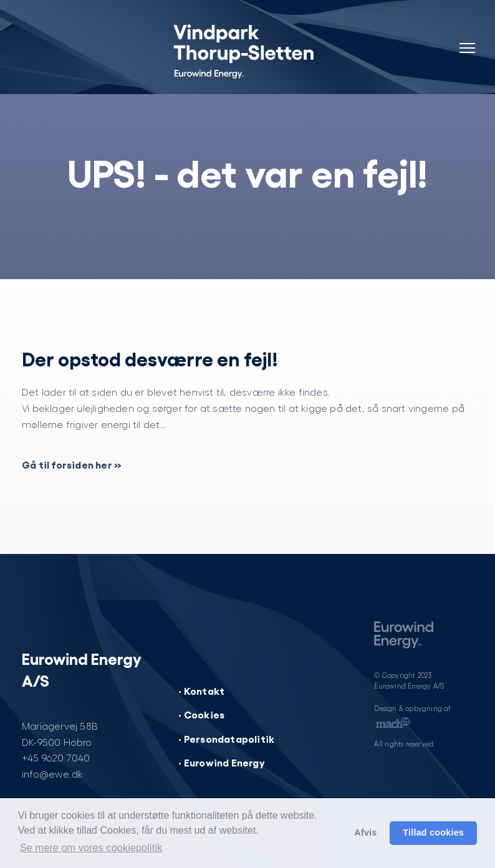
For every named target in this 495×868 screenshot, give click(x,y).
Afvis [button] (365, 832)
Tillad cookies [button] (433, 832)
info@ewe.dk (52, 774)
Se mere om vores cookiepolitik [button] (91, 848)
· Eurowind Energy (221, 762)
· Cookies (201, 714)
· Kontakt (201, 690)
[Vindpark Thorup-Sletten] (247, 50)
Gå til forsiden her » (72, 464)
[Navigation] (467, 41)
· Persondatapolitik (226, 738)
